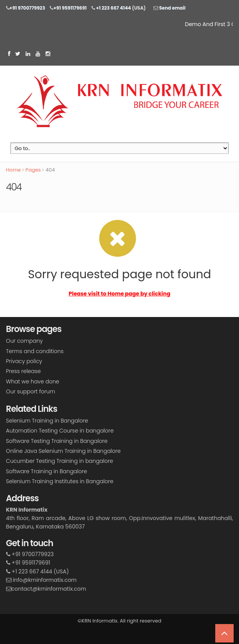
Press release (24, 371)
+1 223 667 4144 (113, 8)
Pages (33, 170)
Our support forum (31, 391)
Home (14, 170)
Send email (172, 8)
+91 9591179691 (70, 8)
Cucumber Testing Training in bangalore (60, 461)
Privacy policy (24, 361)
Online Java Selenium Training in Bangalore (63, 451)
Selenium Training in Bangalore (47, 421)
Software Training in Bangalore (47, 471)
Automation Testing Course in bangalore (60, 431)
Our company (25, 341)
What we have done (33, 381)
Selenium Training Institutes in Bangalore (60, 481)
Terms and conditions (35, 351)
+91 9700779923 (27, 8)
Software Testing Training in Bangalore (57, 441)
